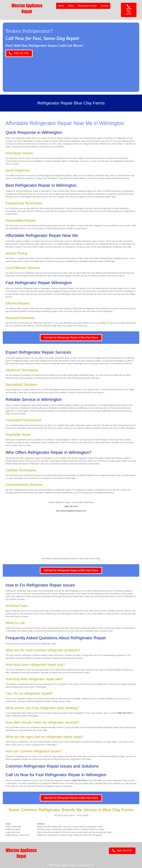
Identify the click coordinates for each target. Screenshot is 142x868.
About (71, 6)
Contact (104, 6)
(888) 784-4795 (71, 506)
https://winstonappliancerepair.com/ (71, 511)
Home (61, 6)
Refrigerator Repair (87, 6)
